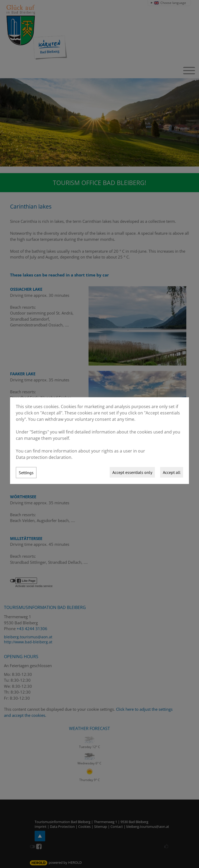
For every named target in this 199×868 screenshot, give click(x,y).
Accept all (172, 472)
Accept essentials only (132, 472)
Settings (26, 473)
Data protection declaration (44, 457)
